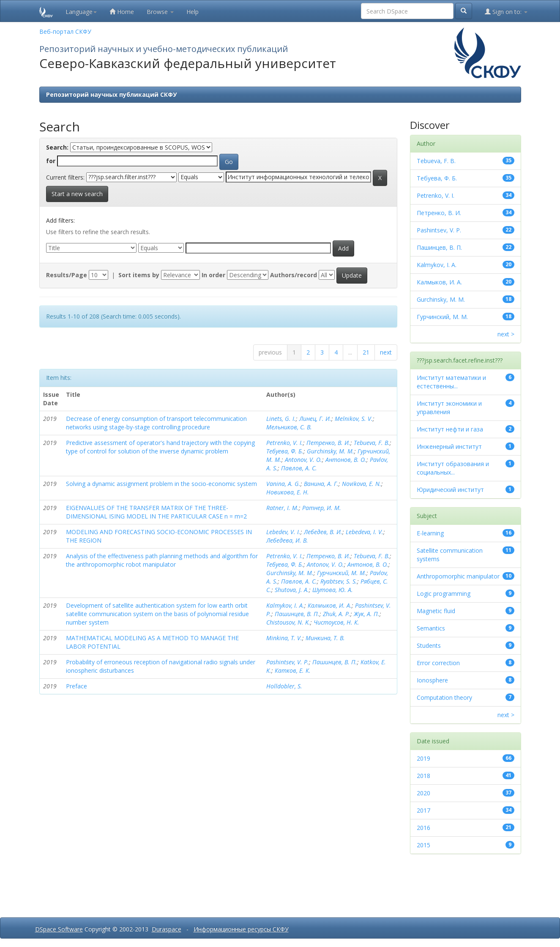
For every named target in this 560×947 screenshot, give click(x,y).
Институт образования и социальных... (453, 468)
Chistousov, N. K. (288, 622)
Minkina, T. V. (284, 638)
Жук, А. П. (367, 614)
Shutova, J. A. (292, 590)
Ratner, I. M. (283, 508)
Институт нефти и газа (450, 429)
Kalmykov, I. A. (285, 605)
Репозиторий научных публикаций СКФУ (111, 94)
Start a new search (77, 194)
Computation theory (444, 697)
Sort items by (139, 275)
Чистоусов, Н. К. (336, 622)
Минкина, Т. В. (325, 638)
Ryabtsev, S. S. (339, 581)
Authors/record (294, 275)
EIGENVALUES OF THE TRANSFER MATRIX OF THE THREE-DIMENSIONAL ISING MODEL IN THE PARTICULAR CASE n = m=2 (156, 512)
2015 (423, 845)
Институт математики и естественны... (451, 382)
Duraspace (167, 929)
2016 (423, 828)
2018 (423, 776)
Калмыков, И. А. (330, 605)
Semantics (431, 628)
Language (81, 12)
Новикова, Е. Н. (288, 492)
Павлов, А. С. (299, 468)
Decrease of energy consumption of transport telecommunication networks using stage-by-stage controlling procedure (156, 423)
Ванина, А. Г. (321, 484)
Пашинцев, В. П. (297, 614)
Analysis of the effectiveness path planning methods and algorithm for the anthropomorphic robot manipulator (162, 560)
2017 (423, 810)
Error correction (438, 663)
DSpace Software (59, 929)
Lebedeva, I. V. (365, 532)
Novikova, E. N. (362, 484)
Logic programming (444, 594)
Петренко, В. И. (328, 443)
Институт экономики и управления (449, 408)
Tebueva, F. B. (372, 443)
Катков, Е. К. (293, 670)
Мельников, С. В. (289, 427)
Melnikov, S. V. (354, 419)
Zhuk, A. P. (337, 614)
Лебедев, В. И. (323, 532)
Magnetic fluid (436, 611)
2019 (423, 758)
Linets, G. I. (281, 419)
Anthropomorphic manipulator (458, 576)
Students (429, 645)
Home (122, 12)
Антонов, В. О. (346, 460)
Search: (57, 147)
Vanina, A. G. (283, 484)
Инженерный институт (449, 446)
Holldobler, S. (284, 686)
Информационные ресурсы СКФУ (241, 929)
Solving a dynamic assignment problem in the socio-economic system (161, 484)
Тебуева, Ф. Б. (285, 451)
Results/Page (67, 275)
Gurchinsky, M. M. (331, 451)
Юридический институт (450, 490)
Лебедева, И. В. (287, 540)
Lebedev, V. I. (283, 532)
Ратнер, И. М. (322, 508)
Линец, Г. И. (315, 419)
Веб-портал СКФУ (65, 31)
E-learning (430, 533)
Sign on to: (506, 12)
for (51, 161)
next (386, 352)
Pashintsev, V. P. (288, 662)
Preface (76, 686)
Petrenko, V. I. (285, 443)
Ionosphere (432, 680)
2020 (423, 793)
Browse (160, 12)
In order (213, 275)
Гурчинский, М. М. (342, 573)
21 (366, 352)
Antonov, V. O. (303, 460)
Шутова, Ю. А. (333, 590)
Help (193, 12)
